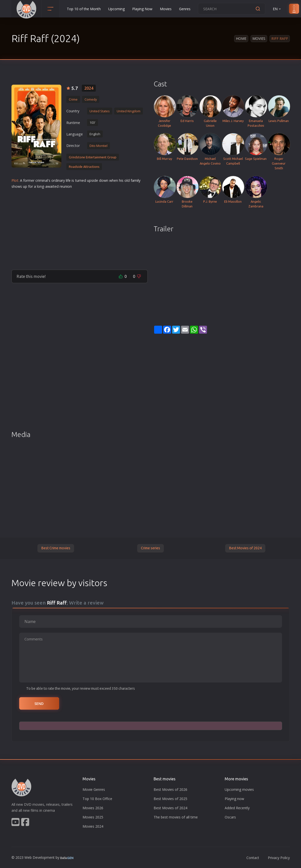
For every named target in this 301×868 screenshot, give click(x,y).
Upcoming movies (239, 789)
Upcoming (116, 9)
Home (241, 38)
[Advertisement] (80, 227)
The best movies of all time (176, 817)
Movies (166, 9)
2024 (89, 88)
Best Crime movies (56, 548)
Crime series (150, 548)
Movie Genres (94, 789)
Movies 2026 (93, 808)
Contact (253, 858)
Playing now (234, 799)
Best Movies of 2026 (170, 789)
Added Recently (237, 808)
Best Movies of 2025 (170, 799)
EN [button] (277, 9)
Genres (185, 9)
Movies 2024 (93, 826)
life (68, 180)
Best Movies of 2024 (245, 548)
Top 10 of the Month (84, 9)
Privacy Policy (279, 858)
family (136, 180)
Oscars (230, 817)
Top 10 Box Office (97, 799)
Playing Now (142, 9)
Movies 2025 (93, 817)
